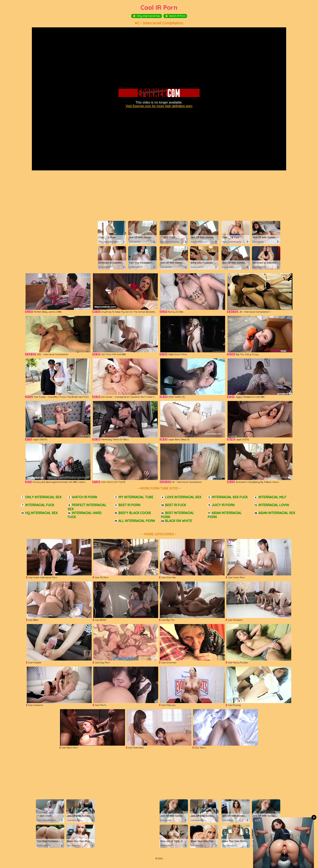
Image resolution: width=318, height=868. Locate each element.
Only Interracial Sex (147, 16)
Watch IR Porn (175, 16)
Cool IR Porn (159, 7)
